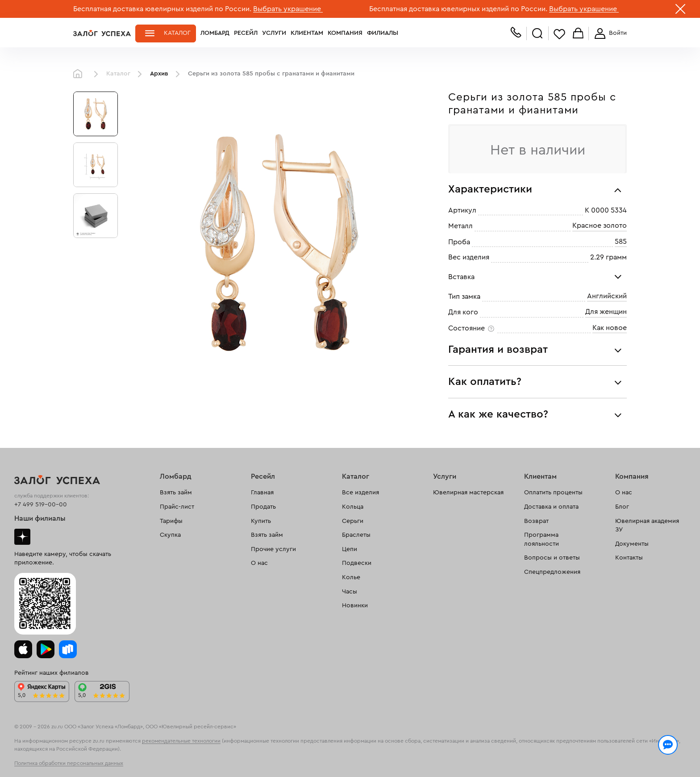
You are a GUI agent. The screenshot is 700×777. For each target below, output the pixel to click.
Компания (345, 33)
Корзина (578, 34)
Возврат (536, 521)
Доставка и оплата (551, 507)
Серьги (353, 521)
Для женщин (606, 312)
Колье (351, 577)
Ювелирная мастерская (468, 493)
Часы (350, 592)
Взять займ (176, 493)
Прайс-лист (177, 507)
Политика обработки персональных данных (69, 763)
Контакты (629, 558)
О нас (259, 563)
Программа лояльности (542, 539)
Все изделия (360, 493)
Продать (263, 507)
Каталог (177, 33)
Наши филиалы (40, 518)
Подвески (357, 563)
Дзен (22, 537)
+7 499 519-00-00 (41, 505)
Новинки (355, 606)
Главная (80, 74)
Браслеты (356, 535)
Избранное (559, 34)
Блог (622, 507)
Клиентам (307, 33)
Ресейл (246, 33)
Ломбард (215, 33)
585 (621, 242)
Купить (261, 521)
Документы (632, 544)
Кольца (353, 507)
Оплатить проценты (553, 493)
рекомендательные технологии (181, 741)
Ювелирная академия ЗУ (647, 526)
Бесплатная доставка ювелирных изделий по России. (162, 9)
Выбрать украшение (288, 9)
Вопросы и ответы (552, 558)
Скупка (170, 535)
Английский (607, 296)
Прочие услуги (273, 549)
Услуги (274, 33)
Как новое (610, 328)
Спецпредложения (552, 572)
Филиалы (383, 33)
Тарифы (171, 521)
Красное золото (600, 226)
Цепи (350, 549)
